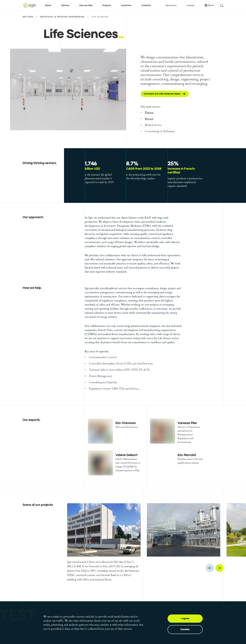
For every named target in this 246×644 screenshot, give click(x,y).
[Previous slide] (210, 568)
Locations (126, 5)
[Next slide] (219, 568)
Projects (107, 5)
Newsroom (171, 5)
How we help (86, 5)
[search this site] (222, 5)
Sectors (65, 5)
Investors (146, 5)
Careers (191, 5)
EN (209, 5)
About (48, 5)
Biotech (149, 119)
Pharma (149, 112)
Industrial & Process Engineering (62, 17)
